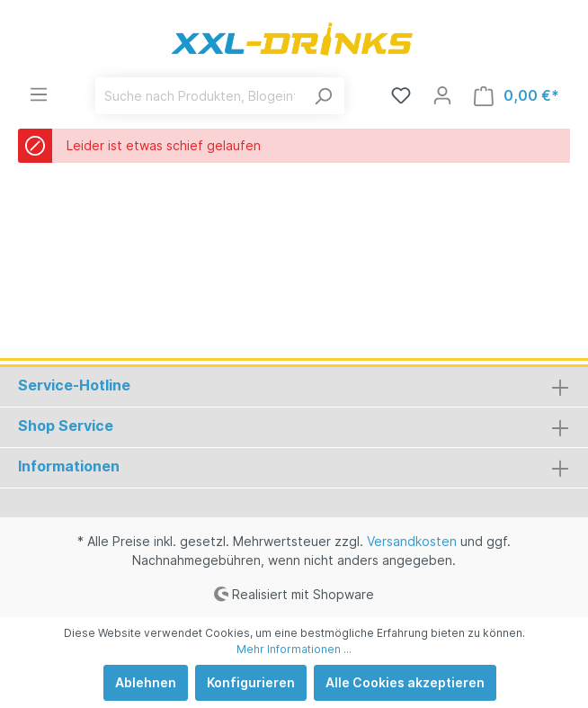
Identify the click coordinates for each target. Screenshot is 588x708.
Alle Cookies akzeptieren (405, 682)
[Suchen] (323, 96)
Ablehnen (146, 682)
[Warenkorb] (517, 96)
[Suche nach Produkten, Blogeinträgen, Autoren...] (199, 96)
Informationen (69, 466)
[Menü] (39, 94)
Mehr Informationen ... (294, 649)
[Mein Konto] (442, 95)
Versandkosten (412, 541)
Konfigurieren (251, 682)
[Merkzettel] (401, 95)
